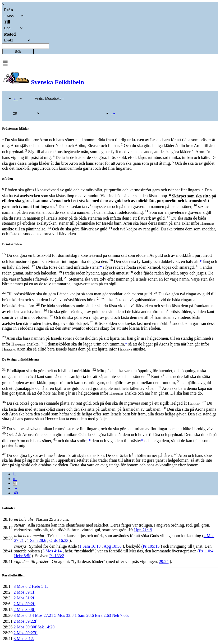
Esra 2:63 (103, 615)
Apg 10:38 (113, 546)
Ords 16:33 (59, 540)
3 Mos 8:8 (22, 615)
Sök (18, 52)
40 (15, 493)
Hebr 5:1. (40, 586)
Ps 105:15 (151, 546)
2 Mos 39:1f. (24, 592)
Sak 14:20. (47, 627)
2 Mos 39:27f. (25, 633)
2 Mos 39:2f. (24, 604)
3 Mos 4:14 (52, 551)
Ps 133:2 (57, 556)
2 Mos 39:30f (25, 627)
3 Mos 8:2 (22, 586)
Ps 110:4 (206, 551)
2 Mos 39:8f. (24, 610)
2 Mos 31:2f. (24, 598)
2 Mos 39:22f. (25, 621)
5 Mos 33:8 (64, 615)
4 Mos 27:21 (42, 615)
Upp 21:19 (143, 530)
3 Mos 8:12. (24, 639)
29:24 (164, 562)
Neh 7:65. (120, 615)
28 (15, 483)
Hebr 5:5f (22, 556)
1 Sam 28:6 (37, 540)
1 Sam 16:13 (90, 546)
